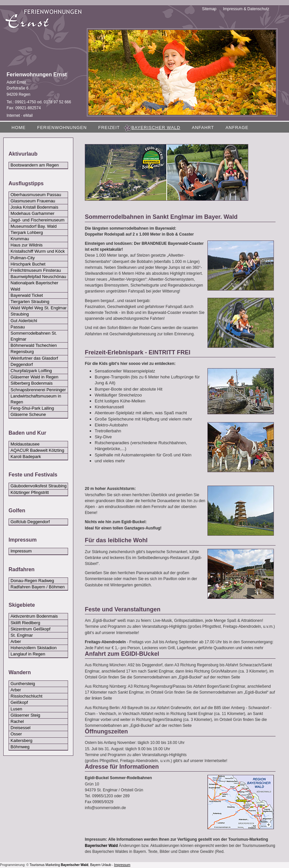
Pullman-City (23, 258)
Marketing (53, 865)
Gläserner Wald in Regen (34, 377)
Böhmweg (20, 747)
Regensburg (22, 352)
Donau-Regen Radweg (32, 581)
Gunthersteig (23, 684)
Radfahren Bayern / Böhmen (38, 587)
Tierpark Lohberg (27, 232)
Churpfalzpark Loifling (31, 371)
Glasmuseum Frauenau (33, 201)
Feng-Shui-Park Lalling (32, 408)
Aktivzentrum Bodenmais (34, 616)
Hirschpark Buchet (28, 264)
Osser (16, 734)
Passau (18, 327)
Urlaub (106, 865)
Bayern (95, 865)
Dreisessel (21, 728)
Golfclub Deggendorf (30, 522)
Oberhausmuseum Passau (36, 195)
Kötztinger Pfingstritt (30, 492)
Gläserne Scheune (28, 414)
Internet (13, 115)
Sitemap (209, 9)
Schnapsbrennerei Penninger (38, 390)
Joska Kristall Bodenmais (34, 207)
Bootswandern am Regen (35, 165)
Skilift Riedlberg (25, 623)
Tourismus (37, 865)
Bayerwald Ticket (27, 295)
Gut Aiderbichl (24, 321)
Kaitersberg (21, 740)
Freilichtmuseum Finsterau (36, 270)
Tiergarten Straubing (30, 302)
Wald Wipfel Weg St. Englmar (39, 308)
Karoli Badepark (26, 457)
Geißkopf (19, 702)
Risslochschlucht (26, 696)
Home (19, 128)
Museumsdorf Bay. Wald (34, 226)
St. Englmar (22, 635)
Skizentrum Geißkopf (30, 629)
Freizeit (109, 128)
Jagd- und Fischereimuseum (37, 220)
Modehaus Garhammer (33, 213)
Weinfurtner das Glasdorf (34, 358)
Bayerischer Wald (101, 846)
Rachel (17, 721)
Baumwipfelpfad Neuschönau (38, 277)
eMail (28, 115)
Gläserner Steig (25, 715)
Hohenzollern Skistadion (34, 648)
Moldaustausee (25, 444)
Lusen (16, 709)
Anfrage (237, 128)
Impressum (21, 551)
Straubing (20, 314)
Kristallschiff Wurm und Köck (38, 251)
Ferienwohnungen (62, 128)
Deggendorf (22, 364)
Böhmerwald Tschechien (34, 345)
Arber (16, 641)
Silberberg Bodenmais (32, 383)
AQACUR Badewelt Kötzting (37, 450)
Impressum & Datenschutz (246, 9)
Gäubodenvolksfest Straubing (39, 486)
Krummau (20, 239)
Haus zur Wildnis (27, 245)
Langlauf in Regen (28, 654)
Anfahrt (203, 128)
